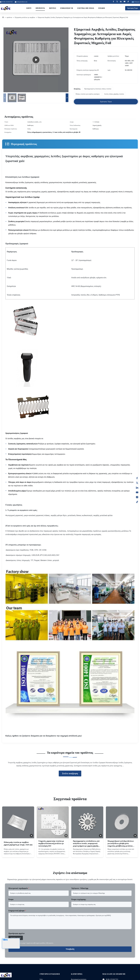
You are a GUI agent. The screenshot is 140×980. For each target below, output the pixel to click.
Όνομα (11, 899)
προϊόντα (9, 17)
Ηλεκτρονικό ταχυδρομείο (19, 888)
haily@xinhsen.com (22, 2)
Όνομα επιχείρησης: (79, 899)
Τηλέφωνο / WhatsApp (80, 888)
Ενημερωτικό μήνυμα (17, 911)
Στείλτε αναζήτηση (70, 774)
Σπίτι (29, 8)
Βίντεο (53, 8)
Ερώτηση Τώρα (133, 8)
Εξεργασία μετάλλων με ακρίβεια (25, 17)
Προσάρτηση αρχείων (17, 933)
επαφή (102, 8)
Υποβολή (70, 949)
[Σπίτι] (3, 17)
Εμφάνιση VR (67, 8)
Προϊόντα (40, 8)
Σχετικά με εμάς (86, 8)
